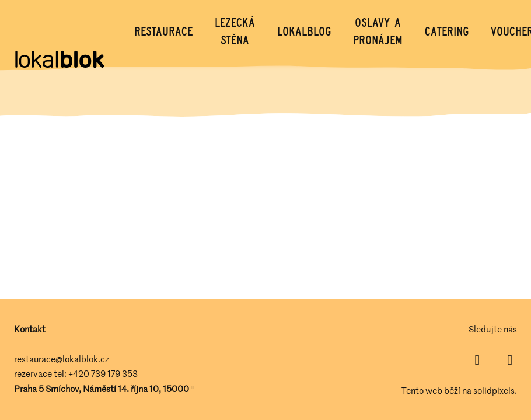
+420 (80, 373)
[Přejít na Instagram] (510, 360)
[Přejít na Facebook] (477, 360)
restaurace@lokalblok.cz (62, 359)
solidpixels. (495, 390)
